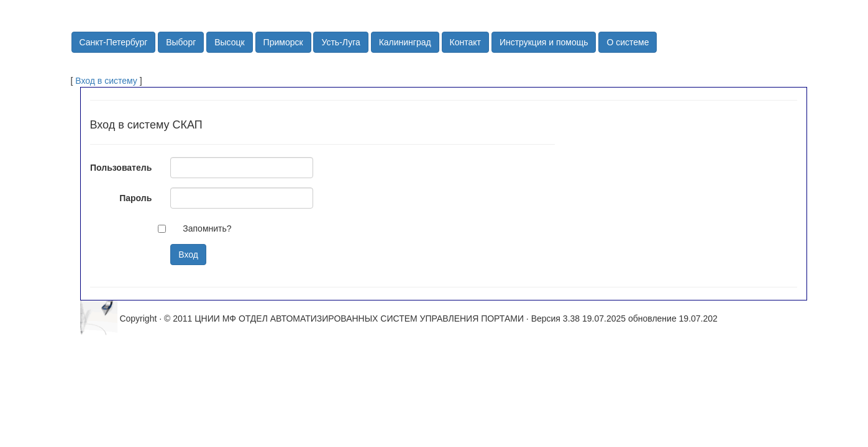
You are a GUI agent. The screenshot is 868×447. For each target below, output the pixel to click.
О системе (628, 42)
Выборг (181, 42)
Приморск (283, 42)
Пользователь (121, 168)
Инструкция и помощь (544, 42)
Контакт (465, 42)
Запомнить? (207, 228)
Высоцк (230, 42)
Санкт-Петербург (114, 42)
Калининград (405, 42)
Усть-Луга (340, 42)
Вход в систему (106, 81)
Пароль (135, 198)
